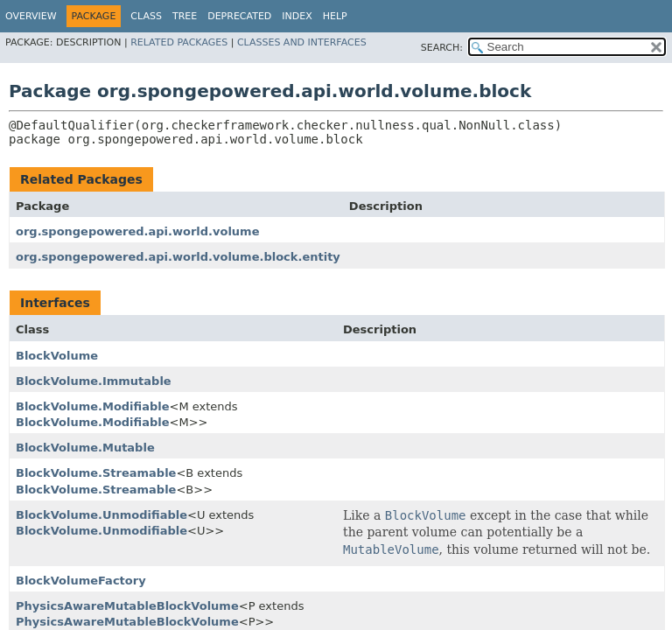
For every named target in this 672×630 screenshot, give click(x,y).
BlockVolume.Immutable (94, 381)
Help (335, 16)
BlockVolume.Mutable (85, 448)
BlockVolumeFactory (81, 581)
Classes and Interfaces (302, 42)
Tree (185, 16)
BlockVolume (57, 356)
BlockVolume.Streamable (96, 473)
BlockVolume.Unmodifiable (101, 515)
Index (297, 16)
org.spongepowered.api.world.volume (137, 231)
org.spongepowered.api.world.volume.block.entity (178, 257)
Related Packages (179, 42)
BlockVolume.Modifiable (93, 406)
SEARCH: (442, 48)
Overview (31, 16)
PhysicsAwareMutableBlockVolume (127, 606)
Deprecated (239, 16)
